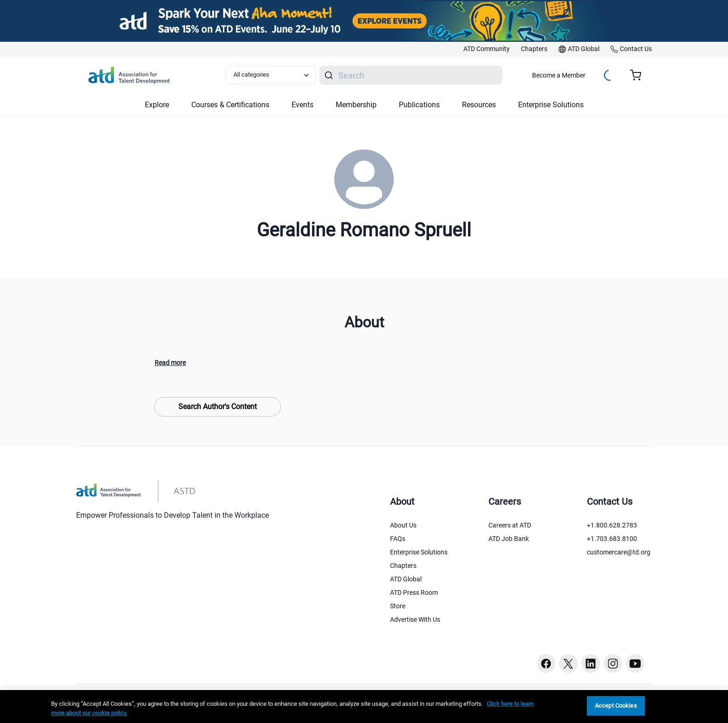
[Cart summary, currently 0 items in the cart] (639, 75)
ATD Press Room (414, 593)
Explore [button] (157, 105)
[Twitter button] (568, 664)
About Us (403, 525)
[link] (487, 49)
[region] (364, 707)
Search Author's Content (218, 407)
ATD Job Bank (509, 539)
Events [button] (302, 105)
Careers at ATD (510, 525)
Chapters (403, 566)
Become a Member (559, 75)
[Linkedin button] (591, 664)
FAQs (398, 539)
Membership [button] (356, 105)
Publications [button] (419, 105)
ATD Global (406, 579)
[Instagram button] (613, 664)
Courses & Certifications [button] (230, 105)
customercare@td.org (619, 552)
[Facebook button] (546, 664)
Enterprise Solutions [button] (551, 105)
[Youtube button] (635, 664)
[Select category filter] (271, 75)
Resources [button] (479, 105)
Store (398, 606)
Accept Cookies (616, 706)
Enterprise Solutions (419, 552)
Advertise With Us (415, 619)
